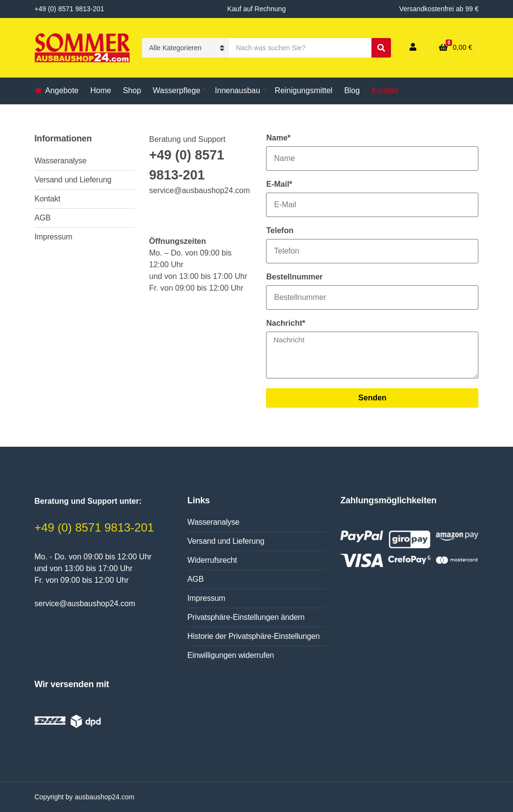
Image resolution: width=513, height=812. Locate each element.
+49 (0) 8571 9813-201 (94, 527)
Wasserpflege (176, 90)
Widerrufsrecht (212, 560)
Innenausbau (237, 90)
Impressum (54, 237)
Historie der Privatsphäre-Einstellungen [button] (254, 636)
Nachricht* (286, 323)
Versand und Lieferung (73, 180)
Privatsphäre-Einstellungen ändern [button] (246, 617)
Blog (352, 90)
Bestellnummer (294, 277)
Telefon (280, 230)
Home (101, 90)
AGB (43, 218)
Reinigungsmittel (304, 90)
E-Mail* (279, 184)
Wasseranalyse (61, 161)
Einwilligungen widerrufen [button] (231, 655)
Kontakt (385, 90)
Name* (278, 138)
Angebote (62, 90)
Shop (132, 90)
